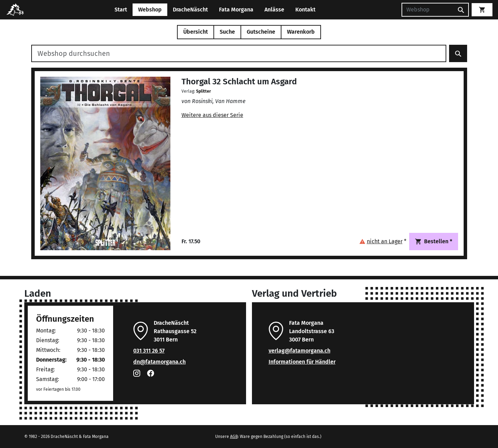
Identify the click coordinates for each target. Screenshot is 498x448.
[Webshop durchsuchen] (239, 53)
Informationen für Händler (302, 362)
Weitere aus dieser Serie (212, 115)
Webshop (150, 10)
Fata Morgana (236, 10)
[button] (383, 241)
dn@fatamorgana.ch (159, 362)
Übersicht (196, 32)
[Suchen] (428, 10)
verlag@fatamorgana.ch (299, 351)
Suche (227, 32)
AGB (234, 437)
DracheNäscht (190, 10)
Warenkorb (301, 32)
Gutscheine (261, 32)
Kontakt (305, 10)
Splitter (204, 91)
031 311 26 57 (149, 351)
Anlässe (274, 10)
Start (121, 10)
